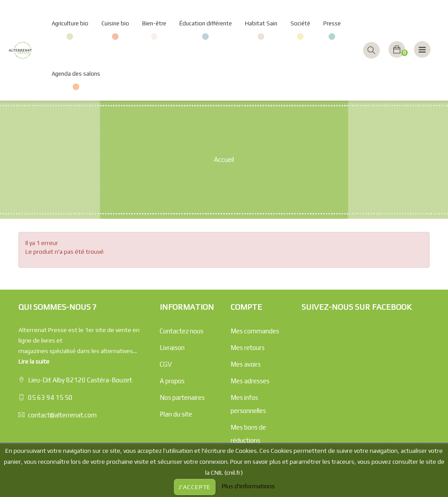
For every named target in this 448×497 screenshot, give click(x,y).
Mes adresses (250, 381)
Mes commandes (255, 331)
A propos (172, 381)
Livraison (172, 348)
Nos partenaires (182, 397)
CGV (166, 364)
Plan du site (176, 414)
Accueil (224, 159)
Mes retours (248, 348)
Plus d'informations (248, 486)
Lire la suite (34, 361)
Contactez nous (182, 331)
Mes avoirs (246, 364)
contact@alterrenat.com (62, 415)
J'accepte (195, 487)
